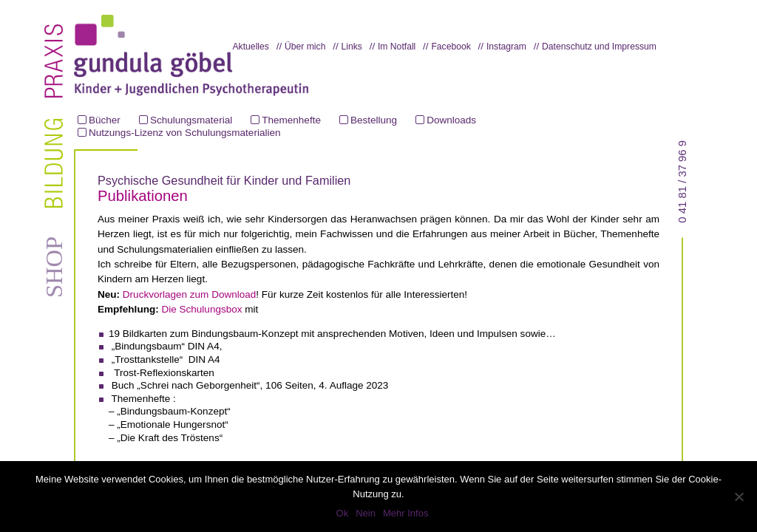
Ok (343, 513)
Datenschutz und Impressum (599, 47)
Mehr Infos (405, 513)
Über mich (305, 47)
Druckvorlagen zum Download (190, 294)
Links (351, 47)
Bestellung (374, 120)
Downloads (451, 120)
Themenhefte (291, 120)
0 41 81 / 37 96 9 (682, 182)
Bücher (105, 120)
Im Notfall (397, 47)
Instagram (506, 47)
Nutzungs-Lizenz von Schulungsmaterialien (185, 133)
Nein (366, 513)
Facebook (451, 47)
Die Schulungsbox (201, 309)
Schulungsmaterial (191, 120)
